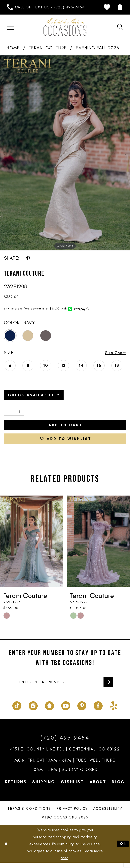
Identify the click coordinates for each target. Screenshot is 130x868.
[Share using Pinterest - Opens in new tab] (28, 258)
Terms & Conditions (29, 814)
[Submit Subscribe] (108, 687)
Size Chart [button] (115, 353)
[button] (120, 7)
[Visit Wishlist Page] (107, 7)
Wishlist (72, 787)
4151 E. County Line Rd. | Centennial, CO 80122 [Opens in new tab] (65, 754)
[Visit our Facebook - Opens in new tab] (98, 710)
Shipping (44, 787)
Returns (16, 787)
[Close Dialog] (6, 849)
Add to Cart (65, 427)
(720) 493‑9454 (65, 743)
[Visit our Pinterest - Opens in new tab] (82, 710)
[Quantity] (14, 413)
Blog (118, 787)
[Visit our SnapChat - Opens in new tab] (49, 710)
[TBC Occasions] (65, 27)
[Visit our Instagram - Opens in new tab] (33, 710)
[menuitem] (46, 7)
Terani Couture (48, 48)
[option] (65, 153)
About (98, 787)
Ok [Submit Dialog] (123, 849)
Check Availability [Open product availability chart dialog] (38, 396)
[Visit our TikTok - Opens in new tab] (17, 710)
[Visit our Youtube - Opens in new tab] (66, 710)
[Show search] (120, 27)
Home (13, 48)
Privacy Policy (72, 814)
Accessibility (108, 814)
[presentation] (32, 546)
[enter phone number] (65, 687)
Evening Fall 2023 (97, 48)
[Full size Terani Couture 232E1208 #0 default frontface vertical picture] (65, 153)
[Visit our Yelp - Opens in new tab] (114, 710)
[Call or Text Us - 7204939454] (46, 7)
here (65, 863)
